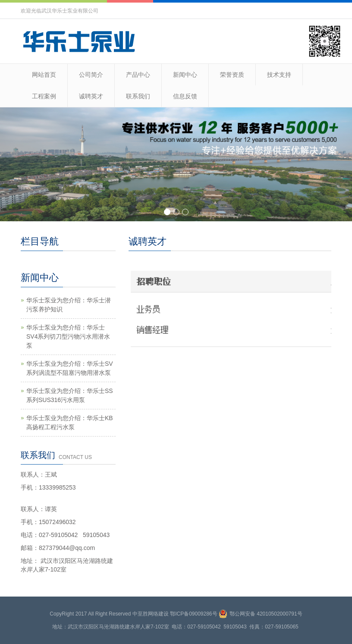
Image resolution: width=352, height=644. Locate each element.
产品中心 (138, 75)
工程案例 (44, 96)
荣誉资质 (232, 75)
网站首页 (44, 75)
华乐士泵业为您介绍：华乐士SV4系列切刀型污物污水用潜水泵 (68, 336)
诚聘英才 (91, 96)
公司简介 (91, 75)
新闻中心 (185, 75)
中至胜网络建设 (151, 614)
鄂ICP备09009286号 (193, 614)
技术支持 (279, 75)
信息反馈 (185, 96)
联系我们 (138, 96)
